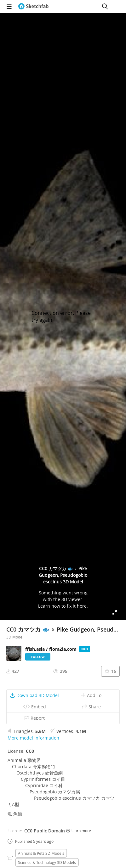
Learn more (79, 831)
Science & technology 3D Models (47, 862)
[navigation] (9, 6)
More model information (33, 738)
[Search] (105, 6)
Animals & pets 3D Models (41, 853)
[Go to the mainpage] (33, 6)
